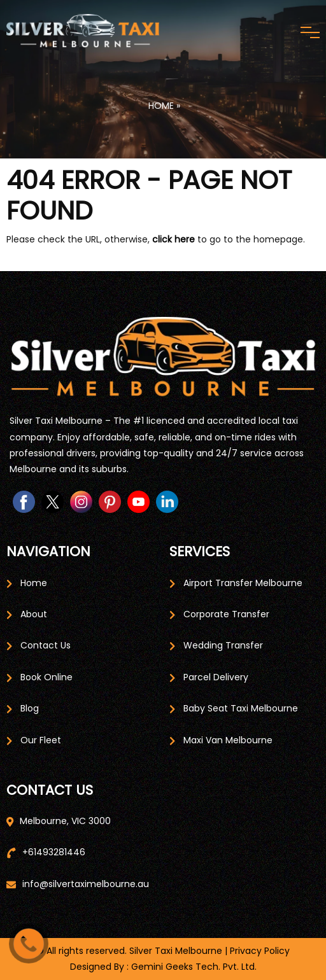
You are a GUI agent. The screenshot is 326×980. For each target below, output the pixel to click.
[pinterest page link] (110, 502)
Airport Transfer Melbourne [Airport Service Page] (243, 583)
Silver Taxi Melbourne (176, 951)
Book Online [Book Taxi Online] (46, 677)
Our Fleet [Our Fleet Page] (41, 740)
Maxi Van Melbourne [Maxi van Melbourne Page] (228, 740)
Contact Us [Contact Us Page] (46, 645)
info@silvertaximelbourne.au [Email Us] (86, 884)
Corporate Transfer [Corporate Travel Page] (226, 614)
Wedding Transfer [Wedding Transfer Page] (223, 645)
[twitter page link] (53, 502)
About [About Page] (34, 614)
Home (160, 106)
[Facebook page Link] (24, 502)
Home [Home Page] (34, 583)
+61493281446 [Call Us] (54, 852)
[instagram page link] (81, 502)
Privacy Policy (260, 951)
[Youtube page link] (138, 502)
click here (174, 239)
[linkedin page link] (167, 502)
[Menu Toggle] (310, 32)
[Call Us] (29, 944)
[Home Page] (83, 32)
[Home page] (163, 360)
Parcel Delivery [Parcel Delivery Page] (216, 677)
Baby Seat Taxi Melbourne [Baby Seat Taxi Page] (241, 708)
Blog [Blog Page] (30, 708)
